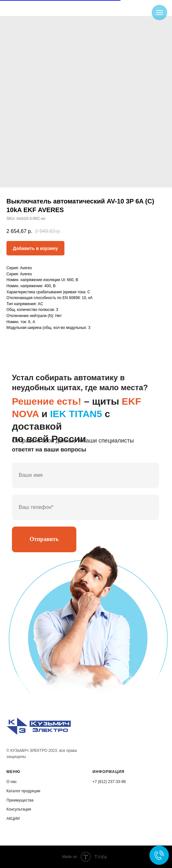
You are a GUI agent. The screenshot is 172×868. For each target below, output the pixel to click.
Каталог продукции (23, 791)
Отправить (44, 539)
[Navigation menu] (159, 13)
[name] (86, 475)
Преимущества (20, 800)
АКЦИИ (13, 819)
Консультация (19, 809)
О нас (12, 782)
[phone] (86, 507)
